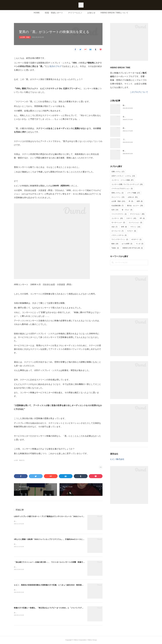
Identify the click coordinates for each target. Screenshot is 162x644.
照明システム (118, 193)
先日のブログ (55, 66)
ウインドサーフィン (120, 239)
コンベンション (135, 222)
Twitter (115, 248)
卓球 (124, 227)
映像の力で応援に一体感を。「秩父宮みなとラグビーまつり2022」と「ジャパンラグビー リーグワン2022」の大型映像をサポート (66, 608)
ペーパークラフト (119, 214)
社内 (115, 210)
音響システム (118, 172)
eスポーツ (136, 239)
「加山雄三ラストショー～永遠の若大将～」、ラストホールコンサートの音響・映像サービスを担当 (54, 562)
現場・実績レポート (54, 13)
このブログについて (139, 92)
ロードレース (118, 231)
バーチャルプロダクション (122, 189)
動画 (115, 244)
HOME (37, 13)
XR (142, 218)
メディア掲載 (133, 193)
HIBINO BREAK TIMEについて (114, 13)
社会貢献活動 (118, 206)
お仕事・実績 (25, 37)
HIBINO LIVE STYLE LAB (133, 248)
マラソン (135, 227)
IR (131, 201)
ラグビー (132, 231)
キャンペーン (118, 197)
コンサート (117, 218)
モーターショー (118, 222)
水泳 (114, 227)
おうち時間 (127, 244)
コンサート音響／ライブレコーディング (127, 184)
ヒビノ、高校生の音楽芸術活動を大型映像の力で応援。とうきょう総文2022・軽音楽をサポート (52, 585)
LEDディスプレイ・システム (123, 176)
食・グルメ (127, 210)
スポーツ (131, 218)
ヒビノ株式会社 (117, 459)
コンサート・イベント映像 (122, 180)
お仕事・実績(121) (19, 460)
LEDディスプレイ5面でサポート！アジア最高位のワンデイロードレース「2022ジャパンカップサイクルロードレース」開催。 (64, 516)
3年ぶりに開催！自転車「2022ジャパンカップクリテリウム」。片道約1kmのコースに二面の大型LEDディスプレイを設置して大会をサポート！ (71, 539)
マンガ (140, 244)
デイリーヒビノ (75, 13)
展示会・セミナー (135, 206)
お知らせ (91, 13)
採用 (140, 201)
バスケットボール (119, 235)
